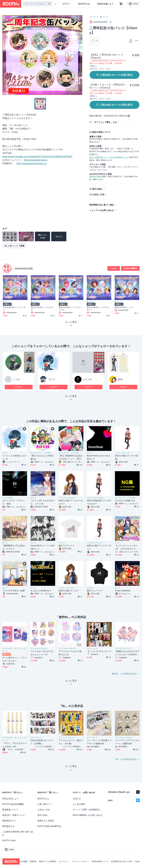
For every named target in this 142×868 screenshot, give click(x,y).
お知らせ (77, 799)
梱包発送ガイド (9, 821)
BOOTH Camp (9, 840)
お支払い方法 (98, 194)
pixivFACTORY (95, 176)
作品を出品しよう (105, 4)
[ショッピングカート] (121, 4)
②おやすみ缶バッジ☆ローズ (42, 309)
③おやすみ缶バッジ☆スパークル (70, 309)
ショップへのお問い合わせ (102, 210)
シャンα (87, 379)
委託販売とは (8, 826)
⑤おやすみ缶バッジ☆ (124, 307)
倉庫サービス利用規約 (48, 861)
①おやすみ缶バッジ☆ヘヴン (14, 309)
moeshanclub (24, 268)
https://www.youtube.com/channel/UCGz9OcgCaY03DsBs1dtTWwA (37, 157)
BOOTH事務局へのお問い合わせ (88, 815)
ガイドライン (64, 861)
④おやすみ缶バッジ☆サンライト (98, 309)
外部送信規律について (100, 861)
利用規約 (33, 861)
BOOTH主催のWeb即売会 (49, 826)
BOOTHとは (84, 4)
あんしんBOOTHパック (99, 157)
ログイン (66, 4)
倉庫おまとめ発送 (46, 821)
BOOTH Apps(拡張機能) (13, 804)
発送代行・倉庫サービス (14, 815)
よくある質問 (79, 804)
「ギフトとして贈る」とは (104, 122)
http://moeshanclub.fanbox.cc (32, 163)
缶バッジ (104, 17)
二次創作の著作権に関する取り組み (18, 833)
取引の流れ (97, 189)
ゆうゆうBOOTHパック (119, 157)
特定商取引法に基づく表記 (102, 205)
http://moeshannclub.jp (36, 160)
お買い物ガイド (45, 804)
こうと (17, 379)
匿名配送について (10, 810)
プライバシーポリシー (80, 861)
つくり (52, 379)
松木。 (121, 379)
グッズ (92, 17)
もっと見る (71, 399)
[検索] (49, 4)
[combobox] (37, 4)
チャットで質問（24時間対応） (87, 810)
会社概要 (24, 861)
